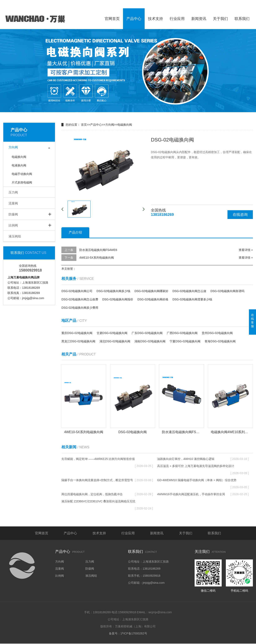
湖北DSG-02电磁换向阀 (115, 341)
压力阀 (13, 192)
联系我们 (242, 19)
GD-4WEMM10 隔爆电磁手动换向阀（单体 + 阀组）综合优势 (203, 481)
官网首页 (112, 19)
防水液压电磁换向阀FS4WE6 (98, 250)
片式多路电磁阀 (22, 182)
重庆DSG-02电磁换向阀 (77, 333)
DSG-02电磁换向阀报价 (118, 299)
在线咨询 (240, 215)
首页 (84, 125)
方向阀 (13, 147)
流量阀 (13, 203)
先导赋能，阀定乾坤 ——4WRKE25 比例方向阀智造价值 (107, 460)
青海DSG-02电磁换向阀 (220, 341)
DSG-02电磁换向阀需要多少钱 (192, 299)
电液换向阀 (19, 165)
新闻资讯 (199, 19)
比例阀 (13, 225)
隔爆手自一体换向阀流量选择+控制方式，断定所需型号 (107, 480)
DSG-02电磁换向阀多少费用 (80, 308)
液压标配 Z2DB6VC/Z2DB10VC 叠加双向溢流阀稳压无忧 (107, 502)
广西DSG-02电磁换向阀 (182, 333)
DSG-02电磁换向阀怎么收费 (80, 299)
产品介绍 (75, 232)
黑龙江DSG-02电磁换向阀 (78, 341)
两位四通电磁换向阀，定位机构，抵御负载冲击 (107, 494)
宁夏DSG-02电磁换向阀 (185, 341)
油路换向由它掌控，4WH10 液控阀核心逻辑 (203, 459)
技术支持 (155, 19)
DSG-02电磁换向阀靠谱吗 (227, 291)
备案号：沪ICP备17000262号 (128, 634)
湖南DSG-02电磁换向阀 (150, 341)
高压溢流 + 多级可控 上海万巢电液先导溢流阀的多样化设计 (203, 467)
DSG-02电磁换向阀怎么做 (190, 291)
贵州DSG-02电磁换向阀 (217, 333)
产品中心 (134, 19)
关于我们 (220, 19)
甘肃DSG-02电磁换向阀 (112, 333)
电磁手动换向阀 (22, 174)
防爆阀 (13, 214)
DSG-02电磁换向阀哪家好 (151, 291)
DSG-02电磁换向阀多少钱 (114, 291)
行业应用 (177, 19)
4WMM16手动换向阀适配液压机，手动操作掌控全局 (203, 494)
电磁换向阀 (19, 157)
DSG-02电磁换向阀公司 (77, 291)
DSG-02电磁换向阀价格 (153, 299)
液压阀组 (15, 236)
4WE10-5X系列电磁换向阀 (97, 258)
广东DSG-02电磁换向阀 (147, 333)
